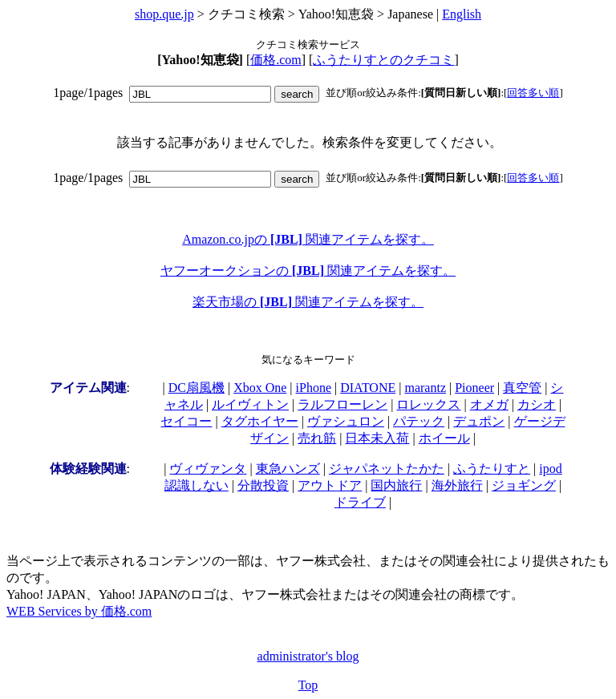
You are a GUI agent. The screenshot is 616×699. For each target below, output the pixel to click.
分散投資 (263, 485)
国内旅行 (396, 485)
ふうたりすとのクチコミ (383, 60)
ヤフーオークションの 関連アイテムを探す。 (308, 271)
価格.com (276, 60)
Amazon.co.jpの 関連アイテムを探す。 (308, 239)
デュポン (479, 421)
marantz (425, 388)
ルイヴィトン (250, 404)
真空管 (522, 388)
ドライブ (360, 502)
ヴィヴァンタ (208, 469)
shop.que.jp (164, 14)
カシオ (537, 404)
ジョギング (524, 485)
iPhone (314, 388)
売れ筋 (317, 438)
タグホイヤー (260, 421)
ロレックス (428, 404)
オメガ (489, 404)
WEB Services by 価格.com (79, 611)
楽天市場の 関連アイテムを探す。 (308, 302)
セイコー (186, 421)
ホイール (444, 438)
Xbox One (260, 388)
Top (308, 685)
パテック (419, 421)
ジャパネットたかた (387, 469)
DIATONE (368, 388)
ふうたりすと (492, 469)
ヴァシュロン (346, 421)
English (462, 14)
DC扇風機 (197, 388)
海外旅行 (457, 485)
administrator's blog (308, 656)
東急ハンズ (288, 469)
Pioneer (474, 388)
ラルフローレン (342, 404)
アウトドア (330, 485)
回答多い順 (533, 93)
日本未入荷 (377, 438)
